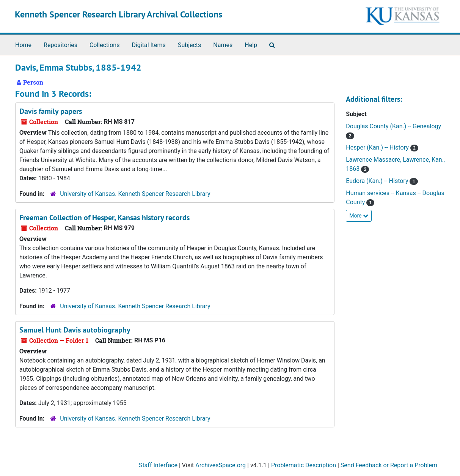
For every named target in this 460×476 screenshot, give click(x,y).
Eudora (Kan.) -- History (378, 181)
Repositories (60, 45)
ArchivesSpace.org (221, 465)
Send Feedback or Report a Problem (389, 465)
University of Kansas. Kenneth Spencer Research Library (135, 194)
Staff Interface (158, 465)
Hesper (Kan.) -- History (378, 147)
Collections (105, 45)
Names (223, 45)
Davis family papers (51, 111)
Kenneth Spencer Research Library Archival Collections (119, 14)
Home (23, 45)
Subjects (189, 45)
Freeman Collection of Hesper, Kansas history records (104, 218)
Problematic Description (304, 465)
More (359, 216)
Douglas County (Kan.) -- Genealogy (393, 126)
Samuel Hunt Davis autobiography (75, 330)
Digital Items (148, 45)
